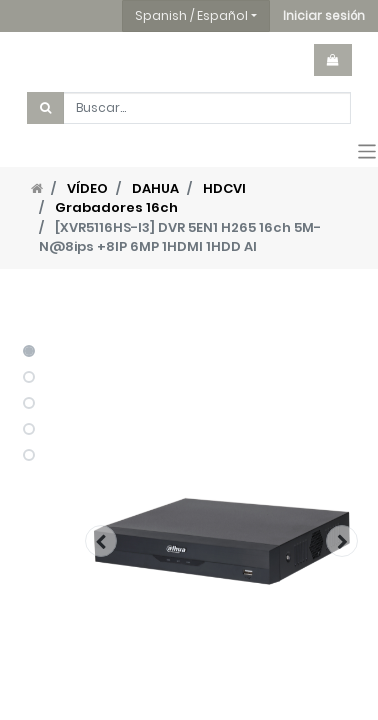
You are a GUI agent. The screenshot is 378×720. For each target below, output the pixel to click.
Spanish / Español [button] (191, 15)
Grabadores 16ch (116, 207)
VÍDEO (87, 188)
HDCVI (224, 188)
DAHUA (155, 188)
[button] (324, 16)
